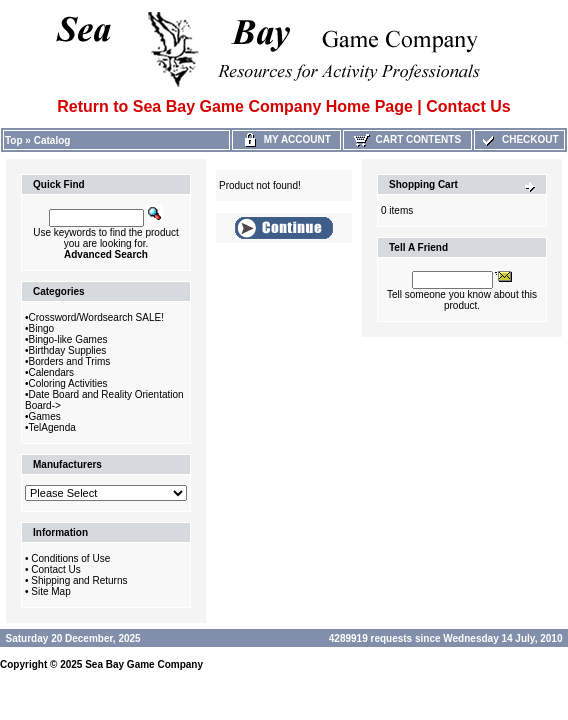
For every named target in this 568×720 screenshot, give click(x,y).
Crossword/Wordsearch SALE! (96, 317)
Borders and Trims (70, 361)
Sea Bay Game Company (144, 664)
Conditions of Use (70, 558)
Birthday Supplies (68, 350)
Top (14, 140)
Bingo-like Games (68, 339)
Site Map (50, 591)
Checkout (519, 139)
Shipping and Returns (79, 580)
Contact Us (55, 569)
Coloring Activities (68, 383)
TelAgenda (52, 427)
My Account (286, 139)
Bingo (42, 328)
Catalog (52, 140)
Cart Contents (407, 139)
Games (45, 416)
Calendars (52, 372)
